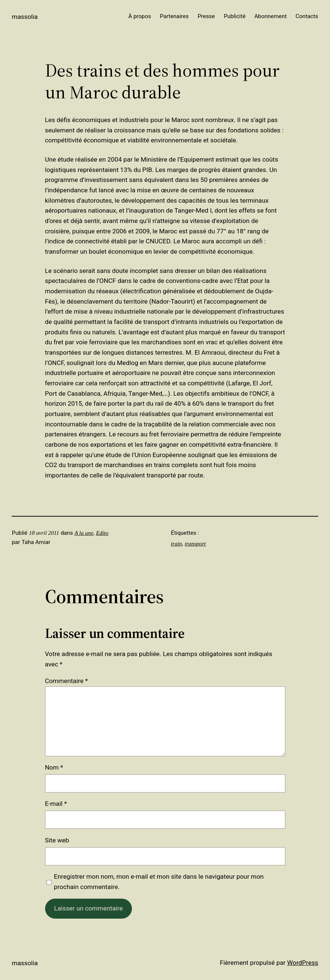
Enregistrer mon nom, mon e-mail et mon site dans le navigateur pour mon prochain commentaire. (159, 882)
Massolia (25, 17)
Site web (57, 840)
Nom (54, 767)
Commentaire (67, 681)
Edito (102, 533)
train (177, 543)
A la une (84, 533)
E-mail (56, 804)
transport (195, 543)
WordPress (303, 963)
